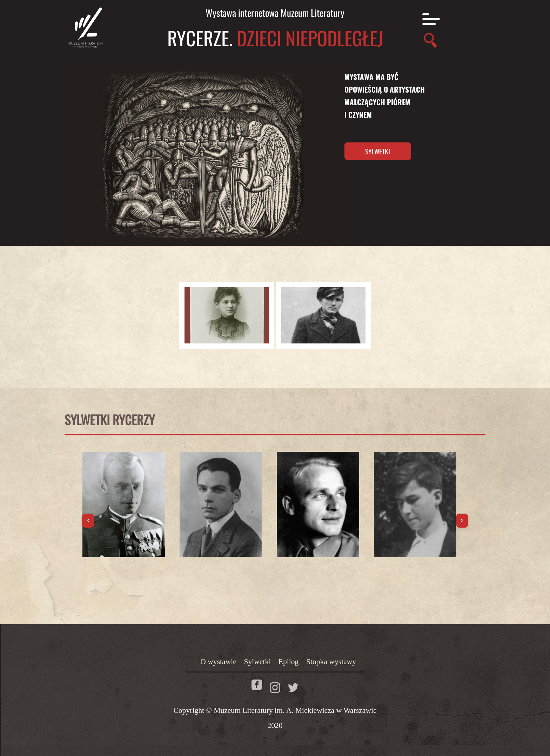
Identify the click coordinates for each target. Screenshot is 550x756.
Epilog (289, 662)
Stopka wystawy (331, 662)
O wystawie (218, 662)
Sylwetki (378, 151)
